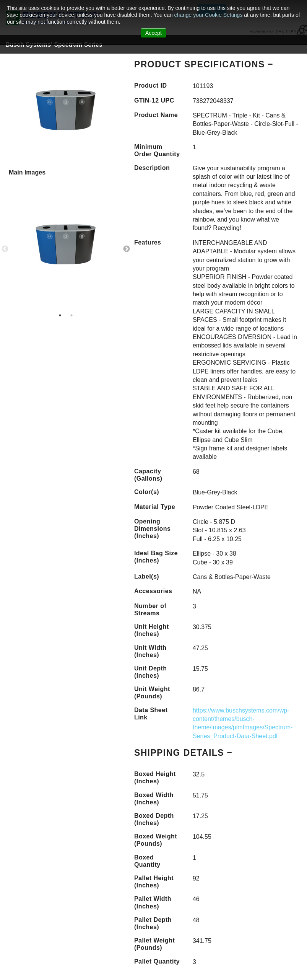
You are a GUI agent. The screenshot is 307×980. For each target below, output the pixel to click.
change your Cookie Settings (209, 15)
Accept (153, 33)
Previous (5, 249)
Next (127, 249)
